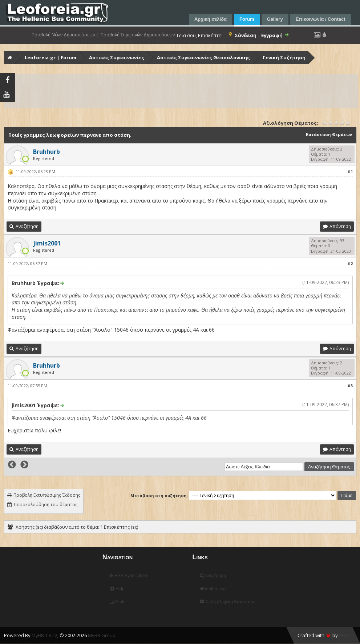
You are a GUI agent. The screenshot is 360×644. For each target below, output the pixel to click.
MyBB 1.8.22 (45, 635)
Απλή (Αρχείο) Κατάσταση (228, 602)
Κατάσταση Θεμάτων (329, 134)
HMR (344, 635)
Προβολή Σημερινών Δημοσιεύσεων (138, 35)
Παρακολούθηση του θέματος (46, 505)
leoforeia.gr (213, 589)
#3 (350, 386)
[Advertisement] (181, 91)
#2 (350, 263)
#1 (350, 171)
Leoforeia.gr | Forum (50, 57)
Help (117, 589)
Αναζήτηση (213, 576)
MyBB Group (102, 635)
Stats (118, 602)
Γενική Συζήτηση (284, 57)
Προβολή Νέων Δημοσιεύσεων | (65, 35)
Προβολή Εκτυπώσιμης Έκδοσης (47, 495)
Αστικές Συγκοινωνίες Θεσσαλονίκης (203, 57)
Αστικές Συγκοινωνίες (117, 57)
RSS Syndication (129, 576)
